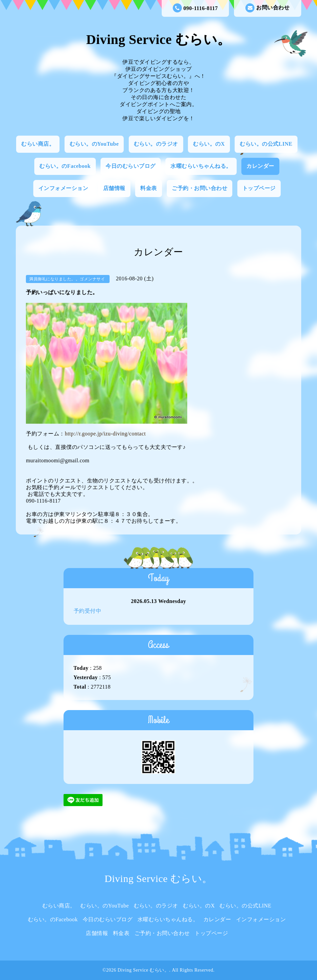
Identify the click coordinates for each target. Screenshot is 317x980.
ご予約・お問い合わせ (200, 188)
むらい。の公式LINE (266, 144)
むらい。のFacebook (65, 166)
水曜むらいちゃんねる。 (201, 166)
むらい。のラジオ (156, 144)
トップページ (259, 188)
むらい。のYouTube (94, 144)
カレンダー (260, 166)
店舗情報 (114, 188)
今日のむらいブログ (131, 166)
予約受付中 (88, 611)
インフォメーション (63, 188)
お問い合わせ (267, 8)
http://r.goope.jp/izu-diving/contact (105, 434)
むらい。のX (209, 144)
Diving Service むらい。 (158, 39)
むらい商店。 (38, 144)
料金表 (149, 188)
